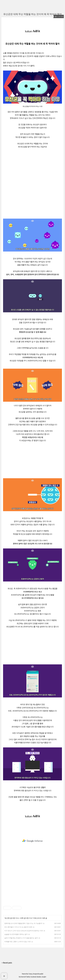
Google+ (44, 977)
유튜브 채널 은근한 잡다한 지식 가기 (17, 66)
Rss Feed (21, 977)
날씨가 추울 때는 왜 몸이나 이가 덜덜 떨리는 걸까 (21, 938)
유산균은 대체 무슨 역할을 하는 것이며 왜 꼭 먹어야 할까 (33, 14)
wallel (42, 974)
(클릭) (32, 66)
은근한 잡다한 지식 (12, 918)
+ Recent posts (7, 963)
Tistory (30, 974)
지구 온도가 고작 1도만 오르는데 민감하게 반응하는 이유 (24, 931)
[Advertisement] (32, 462)
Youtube (39, 977)
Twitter (28, 977)
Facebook (33, 977)
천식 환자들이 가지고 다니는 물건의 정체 (18, 927)
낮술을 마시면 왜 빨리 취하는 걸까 (16, 934)
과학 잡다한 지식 (26, 918)
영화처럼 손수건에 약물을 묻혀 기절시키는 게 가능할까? (23, 923)
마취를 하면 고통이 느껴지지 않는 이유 (18, 942)
